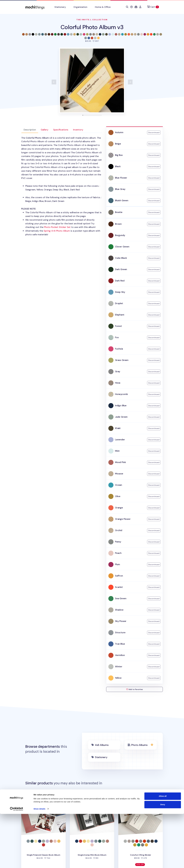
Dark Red (120, 281)
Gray (118, 371)
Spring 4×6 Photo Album (57, 231)
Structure (120, 632)
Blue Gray (120, 189)
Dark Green (121, 269)
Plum (117, 564)
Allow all (163, 850)
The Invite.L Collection (92, 20)
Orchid (119, 530)
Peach (118, 553)
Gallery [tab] (45, 130)
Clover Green (122, 247)
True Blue (120, 644)
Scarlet (119, 587)
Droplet (119, 303)
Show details (39, 863)
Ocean (119, 485)
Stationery (101, 757)
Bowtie (119, 212)
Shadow (119, 610)
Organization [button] (80, 7)
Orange (119, 508)
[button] (127, 7)
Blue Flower (121, 178)
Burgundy (120, 235)
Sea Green (121, 598)
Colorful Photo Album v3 (92, 27)
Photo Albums (139, 745)
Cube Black (121, 258)
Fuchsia (119, 349)
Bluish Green (122, 200)
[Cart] (153, 7)
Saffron (119, 576)
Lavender (120, 440)
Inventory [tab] (78, 130)
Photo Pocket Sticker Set (57, 227)
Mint (117, 451)
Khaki (118, 428)
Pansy (118, 542)
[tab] (83, 115)
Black (118, 166)
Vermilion (120, 655)
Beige (118, 144)
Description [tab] (30, 130)
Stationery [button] (60, 7)
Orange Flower (123, 519)
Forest (118, 326)
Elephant (120, 315)
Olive (118, 496)
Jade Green (121, 417)
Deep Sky (120, 292)
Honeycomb (121, 394)
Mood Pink (120, 462)
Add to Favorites (135, 689)
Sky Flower (121, 621)
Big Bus (119, 155)
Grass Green (122, 360)
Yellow (118, 678)
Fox (117, 337)
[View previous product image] (54, 82)
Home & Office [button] (103, 7)
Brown (118, 224)
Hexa (118, 383)
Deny (163, 859)
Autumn (119, 132)
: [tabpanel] (62, 186)
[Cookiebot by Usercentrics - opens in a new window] (17, 863)
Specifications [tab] (61, 130)
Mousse (119, 474)
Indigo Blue (121, 406)
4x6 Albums (102, 745)
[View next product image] (130, 82)
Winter (119, 667)
